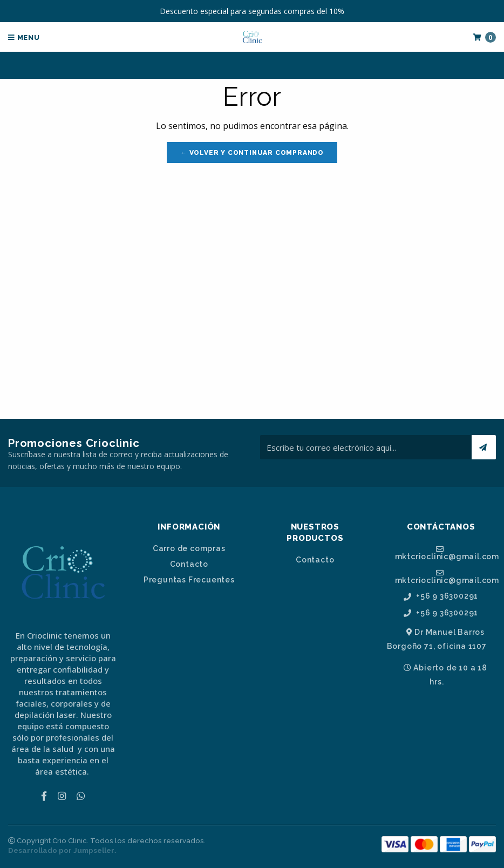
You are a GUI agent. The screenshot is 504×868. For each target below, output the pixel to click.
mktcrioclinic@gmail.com (446, 553)
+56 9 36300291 (441, 596)
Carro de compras (189, 548)
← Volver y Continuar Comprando (252, 153)
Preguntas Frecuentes (189, 580)
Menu (24, 38)
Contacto (189, 564)
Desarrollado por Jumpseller (61, 850)
